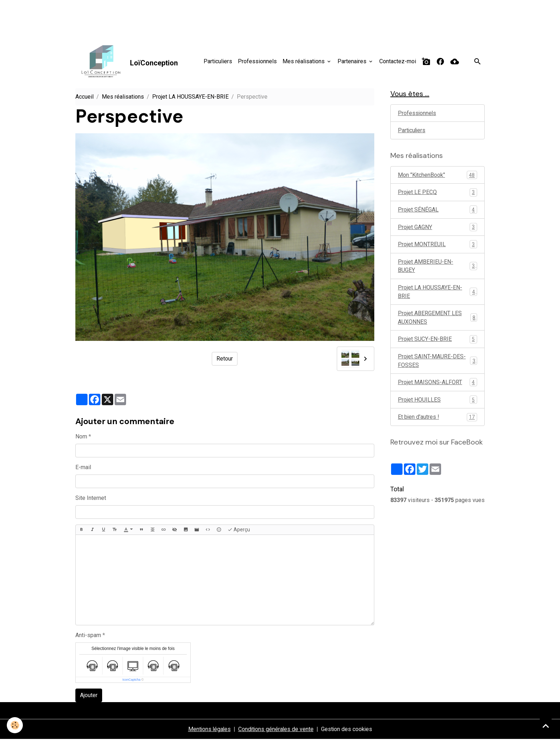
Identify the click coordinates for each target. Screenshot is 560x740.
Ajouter (89, 696)
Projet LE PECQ (437, 193)
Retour (225, 359)
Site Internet (91, 498)
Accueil (84, 97)
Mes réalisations (304, 61)
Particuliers (218, 61)
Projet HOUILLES (437, 403)
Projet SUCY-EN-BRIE (437, 342)
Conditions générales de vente (276, 730)
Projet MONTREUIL (437, 246)
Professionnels (257, 61)
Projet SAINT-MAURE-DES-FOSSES (437, 364)
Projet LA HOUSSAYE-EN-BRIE (190, 97)
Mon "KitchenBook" (437, 176)
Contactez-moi (398, 61)
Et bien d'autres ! (437, 420)
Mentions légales (209, 730)
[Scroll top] (546, 726)
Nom (81, 437)
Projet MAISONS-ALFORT (437, 385)
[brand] (127, 62)
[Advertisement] (130, 16)
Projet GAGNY (437, 229)
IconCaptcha (132, 680)
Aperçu (239, 530)
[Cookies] (15, 725)
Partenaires (353, 61)
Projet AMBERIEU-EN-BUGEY (437, 268)
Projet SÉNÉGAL (437, 211)
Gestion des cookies (348, 730)
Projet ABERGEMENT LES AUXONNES (437, 320)
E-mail (83, 468)
